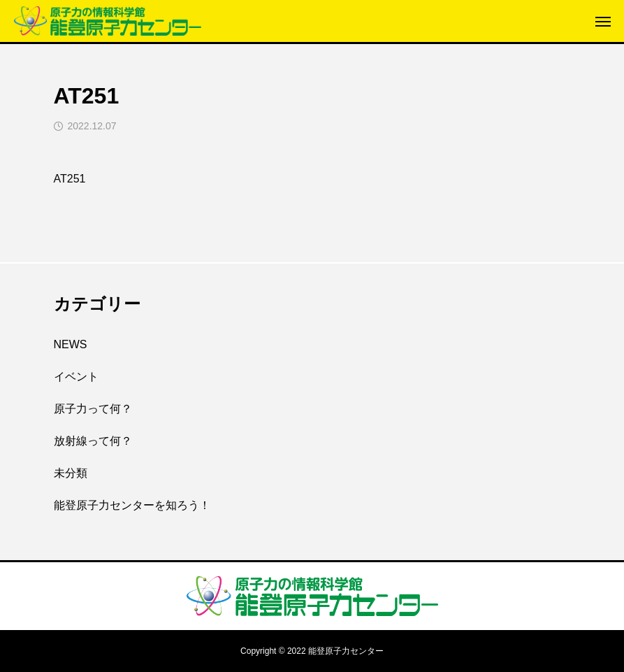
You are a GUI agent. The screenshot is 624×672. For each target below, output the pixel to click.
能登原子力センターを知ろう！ (132, 505)
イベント (76, 377)
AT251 (70, 179)
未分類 (71, 473)
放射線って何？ (93, 441)
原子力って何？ (93, 409)
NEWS (71, 344)
